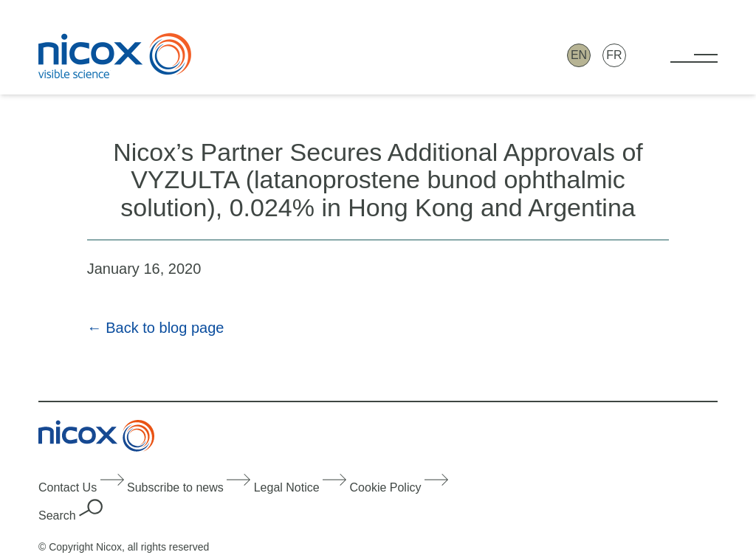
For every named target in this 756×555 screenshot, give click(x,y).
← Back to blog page (156, 328)
